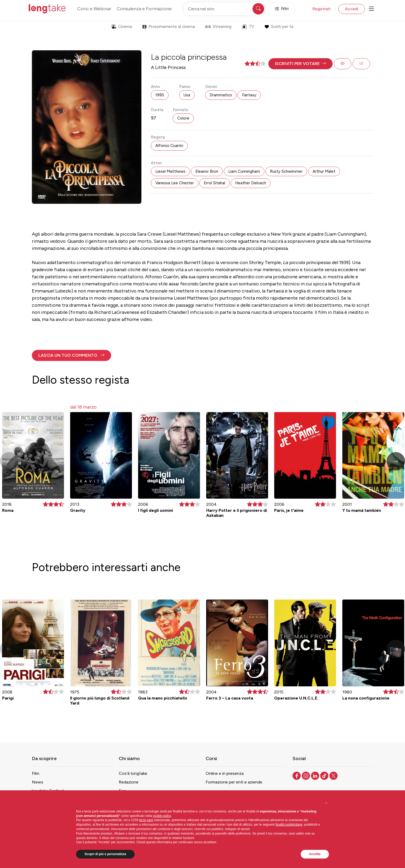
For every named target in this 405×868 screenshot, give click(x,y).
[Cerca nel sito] (224, 9)
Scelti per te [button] (279, 27)
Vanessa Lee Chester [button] (175, 183)
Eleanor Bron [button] (207, 171)
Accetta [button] (315, 854)
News (38, 782)
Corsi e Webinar (94, 9)
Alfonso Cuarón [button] (169, 146)
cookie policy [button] (162, 816)
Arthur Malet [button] (324, 171)
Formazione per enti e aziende (234, 782)
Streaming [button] (218, 27)
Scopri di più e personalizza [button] (105, 854)
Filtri (282, 9)
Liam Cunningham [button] (244, 171)
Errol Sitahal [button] (214, 183)
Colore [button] (183, 118)
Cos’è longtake (133, 773)
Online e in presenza (225, 773)
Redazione (129, 782)
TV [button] (248, 27)
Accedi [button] (352, 9)
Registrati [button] (321, 9)
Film (36, 773)
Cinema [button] (122, 27)
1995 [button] (160, 95)
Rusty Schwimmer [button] (286, 171)
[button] (300, 64)
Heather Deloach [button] (251, 183)
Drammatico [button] (221, 95)
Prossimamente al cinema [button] (169, 27)
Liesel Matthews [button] (170, 171)
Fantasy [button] (249, 95)
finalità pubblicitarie (289, 825)
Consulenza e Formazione (144, 9)
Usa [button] (187, 95)
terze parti (146, 820)
